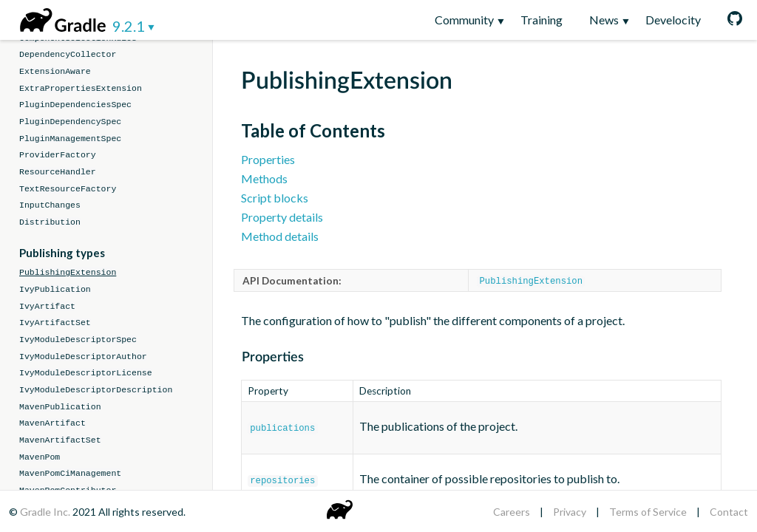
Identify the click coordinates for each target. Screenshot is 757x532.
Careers (512, 512)
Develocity (673, 20)
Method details (280, 236)
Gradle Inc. (46, 512)
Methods (264, 178)
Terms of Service (648, 512)
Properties (268, 159)
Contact (729, 512)
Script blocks (275, 198)
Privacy (570, 512)
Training (542, 20)
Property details (282, 217)
